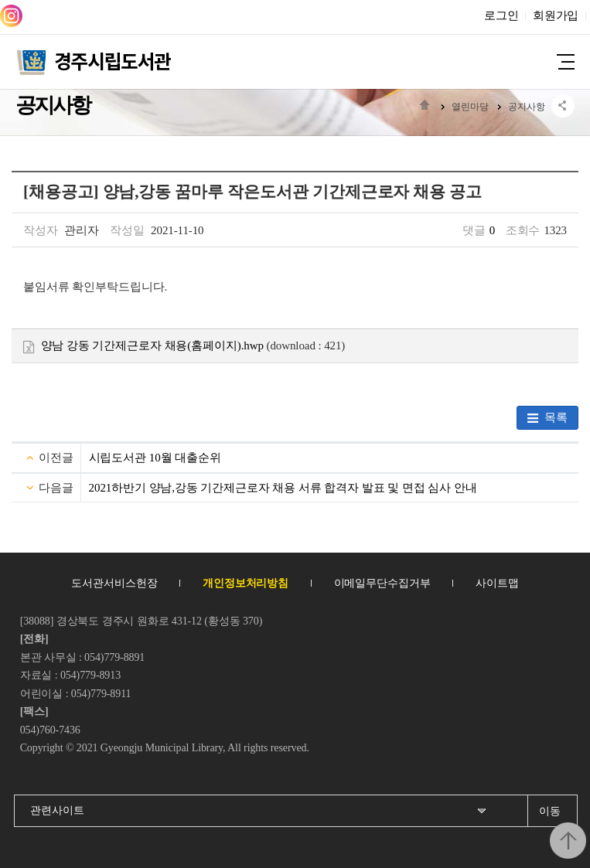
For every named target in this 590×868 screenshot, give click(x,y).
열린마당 (470, 107)
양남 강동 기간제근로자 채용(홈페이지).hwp (143, 345)
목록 (547, 418)
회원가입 (556, 15)
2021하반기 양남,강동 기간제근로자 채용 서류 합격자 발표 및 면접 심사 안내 (283, 488)
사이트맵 (497, 583)
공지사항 (527, 107)
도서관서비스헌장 (114, 583)
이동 (550, 811)
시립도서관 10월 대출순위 (155, 458)
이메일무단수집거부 (382, 583)
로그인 (501, 15)
